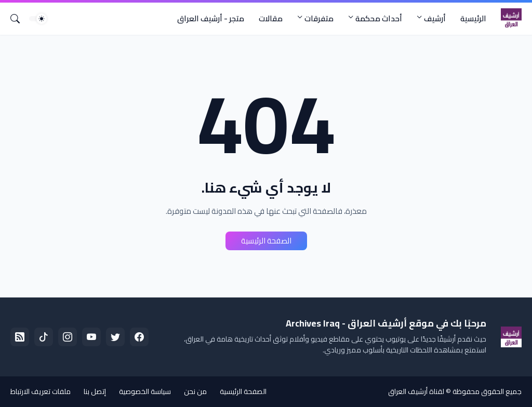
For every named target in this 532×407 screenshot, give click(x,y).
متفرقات (319, 18)
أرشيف (435, 18)
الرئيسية (473, 18)
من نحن (195, 391)
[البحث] (19, 19)
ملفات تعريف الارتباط (41, 391)
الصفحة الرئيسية (266, 241)
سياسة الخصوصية (145, 391)
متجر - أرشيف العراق (211, 18)
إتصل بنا (95, 391)
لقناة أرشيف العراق (416, 391)
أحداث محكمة (379, 18)
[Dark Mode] (38, 19)
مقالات (271, 18)
